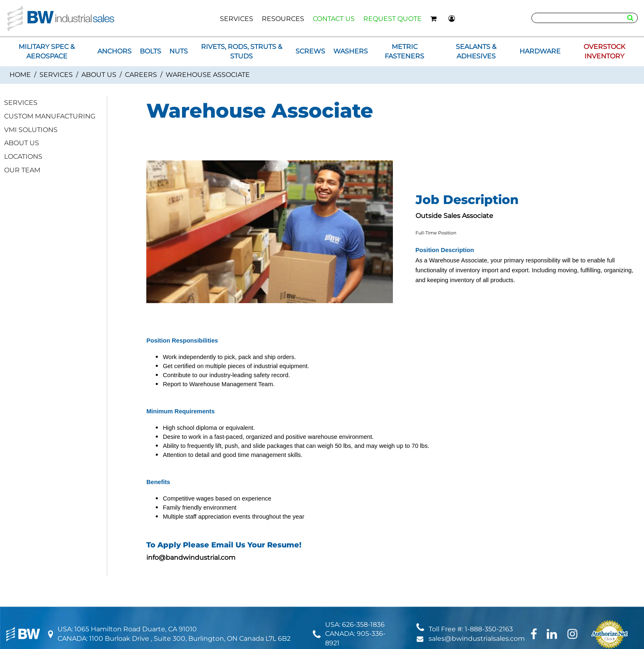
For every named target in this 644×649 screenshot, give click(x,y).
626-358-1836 (363, 625)
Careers (141, 75)
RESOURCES (283, 19)
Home (20, 75)
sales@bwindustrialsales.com (477, 639)
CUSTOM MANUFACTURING (50, 116)
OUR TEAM (22, 170)
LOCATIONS (23, 156)
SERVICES (237, 19)
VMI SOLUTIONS (31, 130)
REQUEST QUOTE (392, 19)
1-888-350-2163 (489, 629)
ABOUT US (99, 75)
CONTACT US (334, 19)
